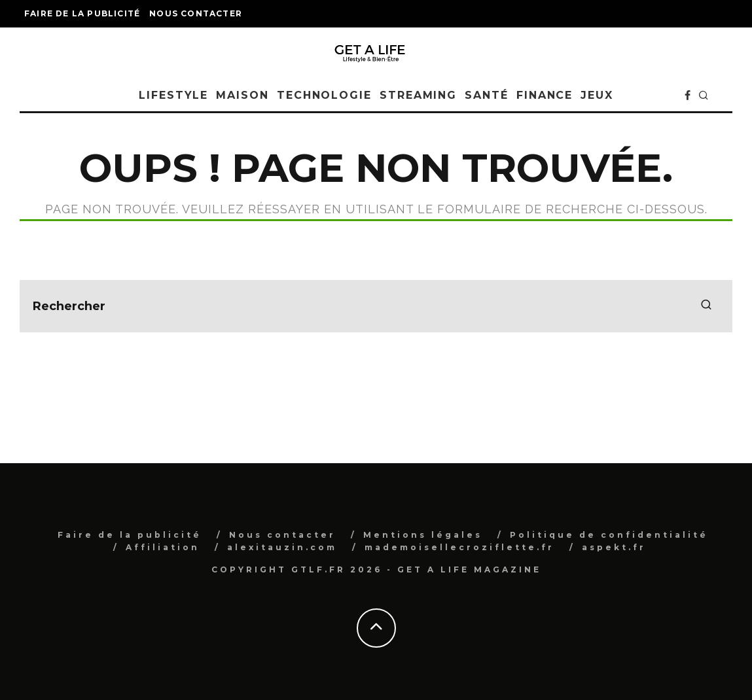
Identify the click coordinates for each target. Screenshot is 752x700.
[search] (706, 306)
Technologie (324, 95)
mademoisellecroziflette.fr (459, 547)
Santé (487, 95)
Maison (242, 95)
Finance (545, 95)
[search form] (376, 306)
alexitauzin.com (282, 547)
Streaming (418, 95)
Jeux (597, 95)
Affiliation (163, 547)
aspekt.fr (614, 547)
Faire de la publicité (82, 13)
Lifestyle (173, 95)
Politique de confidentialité (609, 535)
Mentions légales (423, 535)
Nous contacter (196, 13)
